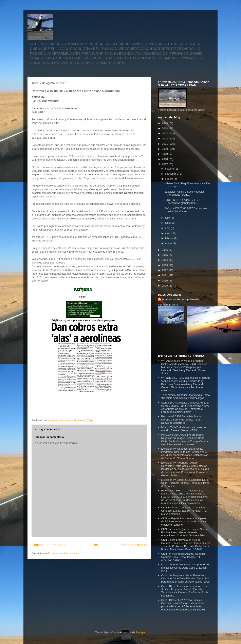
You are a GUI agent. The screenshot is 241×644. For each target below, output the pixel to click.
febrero (170, 238)
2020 (165, 149)
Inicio (94, 545)
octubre (170, 169)
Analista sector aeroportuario (180, 299)
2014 (165, 260)
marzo (169, 233)
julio (168, 218)
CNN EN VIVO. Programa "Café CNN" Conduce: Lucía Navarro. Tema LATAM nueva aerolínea (184, 511)
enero (169, 243)
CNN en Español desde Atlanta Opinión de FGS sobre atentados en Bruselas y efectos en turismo (184, 522)
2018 (165, 159)
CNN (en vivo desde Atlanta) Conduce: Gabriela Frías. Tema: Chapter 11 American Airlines (184, 557)
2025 (165, 123)
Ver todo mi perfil (168, 305)
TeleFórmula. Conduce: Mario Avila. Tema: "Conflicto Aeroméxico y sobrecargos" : (186, 397)
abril (168, 228)
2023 (165, 133)
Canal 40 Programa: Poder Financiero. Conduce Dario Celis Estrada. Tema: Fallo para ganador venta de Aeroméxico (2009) (186, 579)
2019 (165, 154)
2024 (165, 128)
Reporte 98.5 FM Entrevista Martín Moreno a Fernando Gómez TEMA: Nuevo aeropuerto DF (182, 419)
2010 (165, 281)
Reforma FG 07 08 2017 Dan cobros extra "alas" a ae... (186, 210)
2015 (165, 255)
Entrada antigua (134, 545)
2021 (165, 144)
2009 (165, 286)
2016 (165, 250)
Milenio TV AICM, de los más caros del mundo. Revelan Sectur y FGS (184, 429)
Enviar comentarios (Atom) (64, 553)
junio (168, 223)
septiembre (172, 174)
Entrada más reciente (49, 545)
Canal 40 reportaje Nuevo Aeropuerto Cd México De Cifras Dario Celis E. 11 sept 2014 (185, 568)
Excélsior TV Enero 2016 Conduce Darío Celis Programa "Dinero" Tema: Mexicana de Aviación (185, 483)
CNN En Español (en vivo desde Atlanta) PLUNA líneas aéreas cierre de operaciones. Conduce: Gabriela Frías (185, 532)
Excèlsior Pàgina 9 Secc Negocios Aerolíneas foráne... (184, 193)
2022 (165, 139)
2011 (165, 275)
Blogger (140, 632)
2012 (165, 270)
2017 (165, 164)
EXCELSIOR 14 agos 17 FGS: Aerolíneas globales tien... (182, 202)
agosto (170, 179)
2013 (165, 265)
